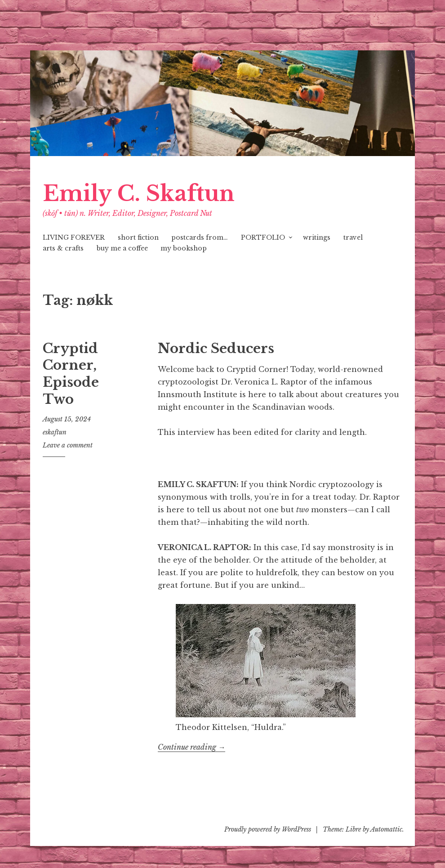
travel (353, 237)
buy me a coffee (122, 248)
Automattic (386, 829)
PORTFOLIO (263, 237)
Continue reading (191, 747)
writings (317, 237)
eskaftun (55, 432)
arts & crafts (63, 248)
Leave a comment (68, 445)
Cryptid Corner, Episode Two (71, 374)
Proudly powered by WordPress (268, 829)
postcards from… (200, 237)
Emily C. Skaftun (139, 194)
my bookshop (184, 248)
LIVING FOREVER (74, 237)
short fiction (138, 237)
